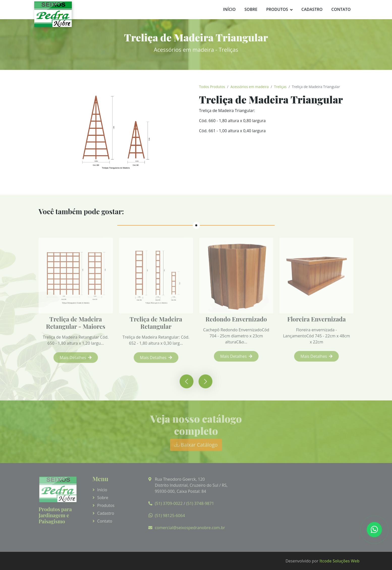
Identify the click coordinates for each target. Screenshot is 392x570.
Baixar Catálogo (196, 445)
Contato (341, 9)
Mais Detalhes (78, 358)
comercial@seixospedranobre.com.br (190, 528)
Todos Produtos (212, 87)
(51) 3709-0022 (169, 503)
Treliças (280, 87)
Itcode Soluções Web (339, 561)
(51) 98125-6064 (170, 515)
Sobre (251, 9)
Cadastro (312, 9)
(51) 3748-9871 (200, 503)
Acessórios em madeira (249, 87)
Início (229, 9)
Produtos (277, 9)
